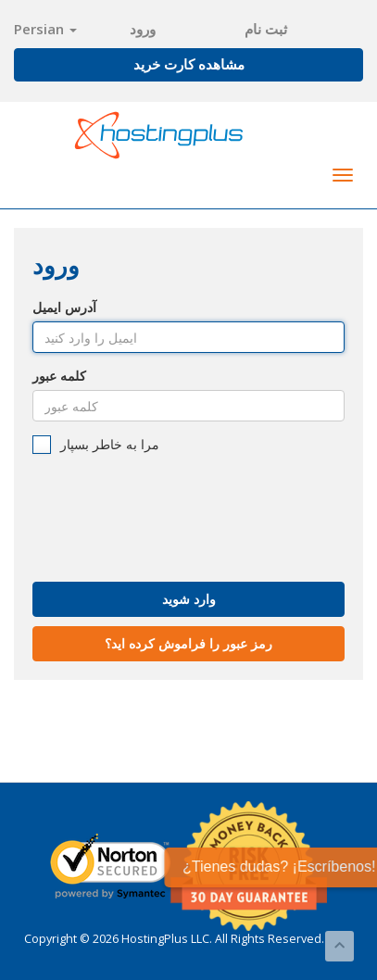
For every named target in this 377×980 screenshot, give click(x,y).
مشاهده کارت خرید (189, 64)
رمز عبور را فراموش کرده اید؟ (188, 643)
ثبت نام (266, 29)
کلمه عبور (59, 376)
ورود (143, 29)
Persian (45, 29)
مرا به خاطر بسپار (96, 445)
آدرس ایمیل (64, 307)
